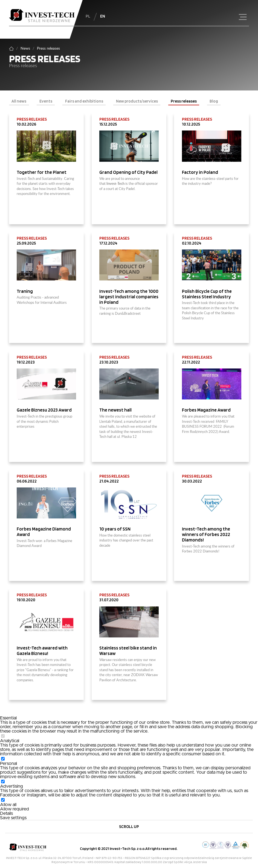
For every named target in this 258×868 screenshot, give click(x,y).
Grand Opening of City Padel (129, 172)
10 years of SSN (115, 529)
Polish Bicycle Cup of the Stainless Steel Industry (207, 294)
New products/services (137, 101)
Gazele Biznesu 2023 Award (44, 410)
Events (46, 101)
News (25, 49)
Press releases (184, 101)
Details (6, 813)
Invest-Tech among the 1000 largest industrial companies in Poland (129, 297)
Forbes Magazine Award (206, 410)
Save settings (13, 818)
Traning (25, 291)
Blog (214, 101)
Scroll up (129, 827)
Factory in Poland (200, 172)
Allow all (8, 805)
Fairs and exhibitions (84, 101)
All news (19, 101)
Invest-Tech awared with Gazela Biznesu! (42, 651)
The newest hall (115, 410)
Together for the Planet (42, 172)
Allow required (15, 809)
